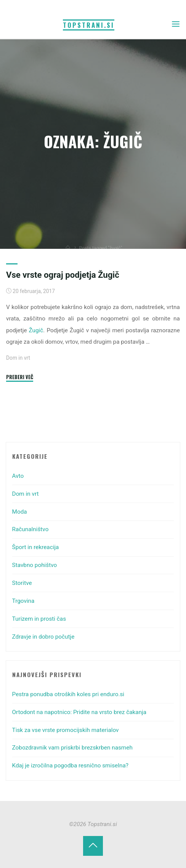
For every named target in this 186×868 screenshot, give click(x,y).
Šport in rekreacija (36, 547)
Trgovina (23, 601)
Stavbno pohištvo (35, 565)
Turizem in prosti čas (39, 619)
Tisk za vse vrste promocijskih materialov (66, 730)
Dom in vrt (18, 358)
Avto (18, 476)
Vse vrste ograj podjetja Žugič (63, 275)
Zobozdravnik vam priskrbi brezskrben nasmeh (72, 748)
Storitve (22, 583)
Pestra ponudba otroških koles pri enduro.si (68, 694)
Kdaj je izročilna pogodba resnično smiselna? (70, 766)
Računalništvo (30, 529)
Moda (20, 512)
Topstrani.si (89, 25)
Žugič (36, 330)
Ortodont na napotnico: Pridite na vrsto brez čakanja (79, 712)
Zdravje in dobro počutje (43, 637)
